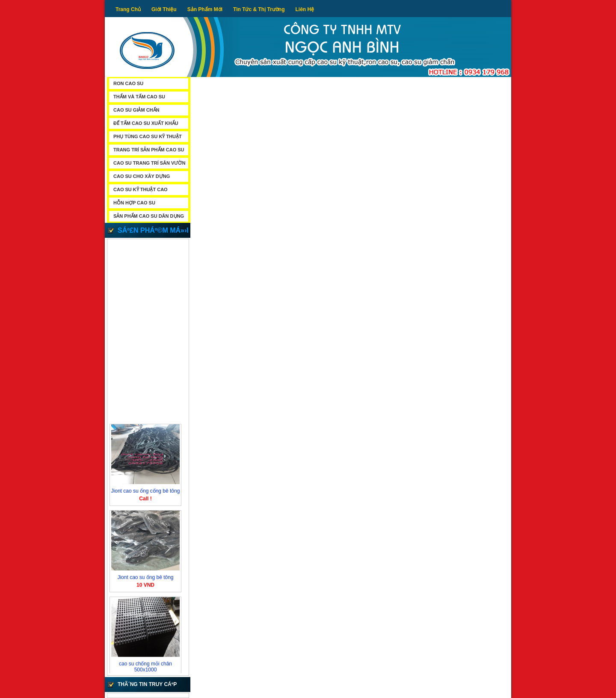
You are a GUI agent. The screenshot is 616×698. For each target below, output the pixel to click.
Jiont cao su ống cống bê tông (146, 492)
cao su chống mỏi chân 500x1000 (145, 668)
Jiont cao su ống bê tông (145, 578)
